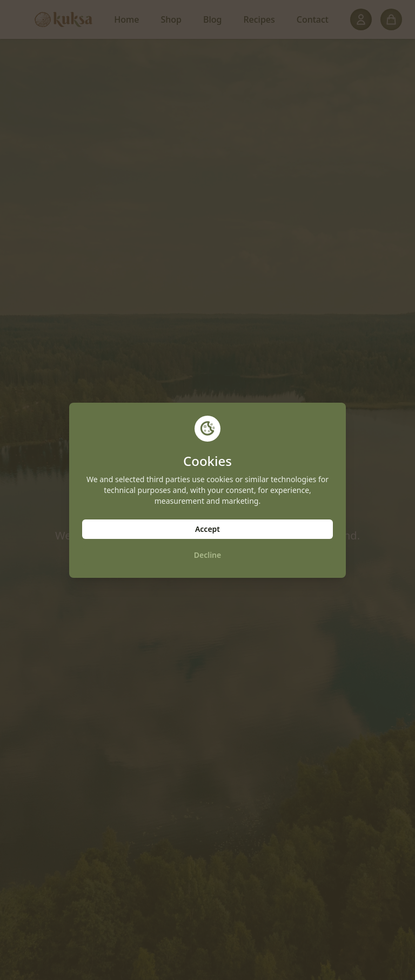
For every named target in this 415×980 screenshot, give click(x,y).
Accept (207, 529)
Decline (208, 555)
